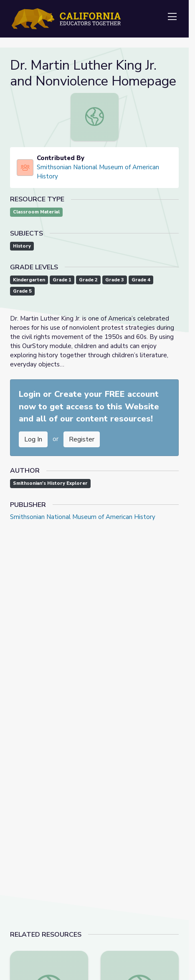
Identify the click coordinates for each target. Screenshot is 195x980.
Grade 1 (62, 280)
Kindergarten (29, 280)
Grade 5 (22, 291)
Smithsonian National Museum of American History (98, 172)
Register (82, 439)
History (22, 246)
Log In (33, 439)
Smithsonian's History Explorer (50, 483)
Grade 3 (115, 280)
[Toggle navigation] (172, 17)
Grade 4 (141, 280)
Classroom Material (36, 212)
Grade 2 (88, 280)
